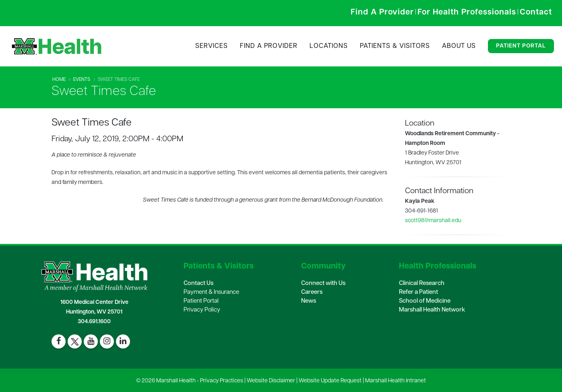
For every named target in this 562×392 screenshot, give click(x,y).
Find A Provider (269, 46)
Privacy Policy (202, 310)
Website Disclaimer (271, 381)
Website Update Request (330, 381)
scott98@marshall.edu (433, 221)
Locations (329, 46)
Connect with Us (323, 284)
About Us (459, 46)
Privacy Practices (222, 381)
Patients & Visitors (395, 46)
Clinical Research (422, 284)
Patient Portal (521, 46)
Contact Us (198, 284)
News (309, 301)
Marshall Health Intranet (396, 381)
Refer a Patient (418, 292)
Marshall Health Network (432, 310)
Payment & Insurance (211, 292)
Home (59, 80)
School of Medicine (425, 301)
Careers (312, 292)
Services (212, 46)
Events (82, 80)
